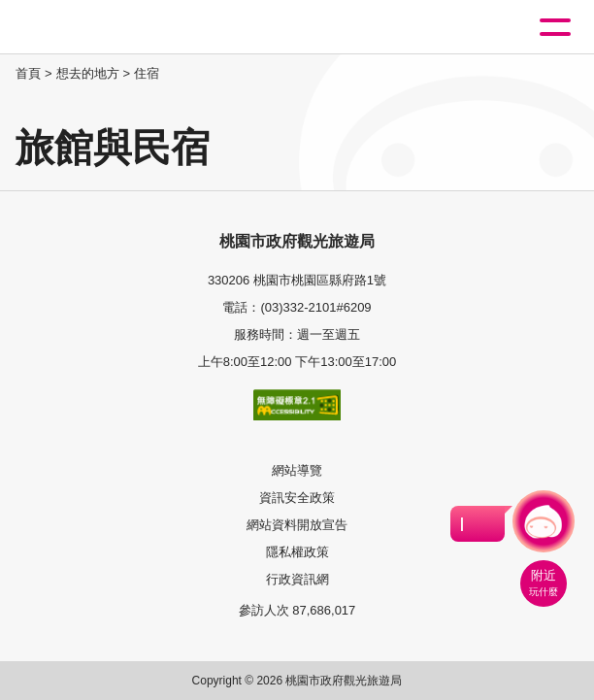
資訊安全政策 (297, 498)
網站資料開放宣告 (297, 525)
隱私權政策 (297, 552)
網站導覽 (297, 470)
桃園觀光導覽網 (95, 28)
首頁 (28, 73)
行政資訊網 (297, 579)
